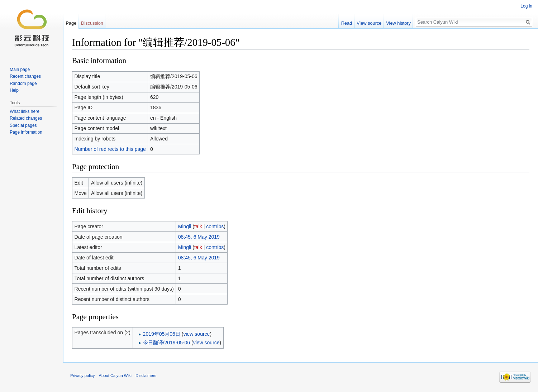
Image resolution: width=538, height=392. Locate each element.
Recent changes (25, 76)
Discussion (92, 23)
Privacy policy (82, 376)
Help (14, 90)
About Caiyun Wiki (115, 376)
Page (71, 23)
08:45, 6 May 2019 (199, 237)
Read (347, 23)
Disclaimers (146, 376)
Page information (26, 132)
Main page (20, 70)
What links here (25, 111)
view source (196, 334)
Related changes (26, 118)
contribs (215, 226)
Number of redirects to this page (110, 149)
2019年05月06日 (162, 334)
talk (198, 226)
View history (398, 23)
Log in (526, 6)
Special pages (23, 125)
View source (369, 23)
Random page (23, 83)
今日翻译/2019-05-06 (167, 343)
